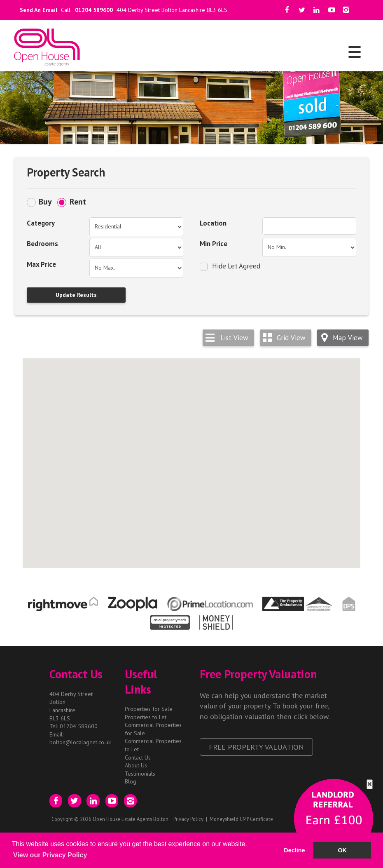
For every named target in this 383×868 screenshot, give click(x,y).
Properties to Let (146, 717)
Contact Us (138, 757)
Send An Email (37, 10)
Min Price (214, 244)
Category (41, 223)
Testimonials (140, 774)
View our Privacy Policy (50, 855)
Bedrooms (42, 244)
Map (348, 338)
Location (213, 223)
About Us (136, 765)
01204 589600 (94, 10)
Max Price (41, 264)
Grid (291, 338)
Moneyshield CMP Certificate (241, 819)
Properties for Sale (149, 709)
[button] (152, 395)
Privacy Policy (188, 819)
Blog (131, 781)
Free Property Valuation (256, 747)
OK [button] (342, 850)
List (234, 338)
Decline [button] (294, 850)
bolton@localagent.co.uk (80, 742)
